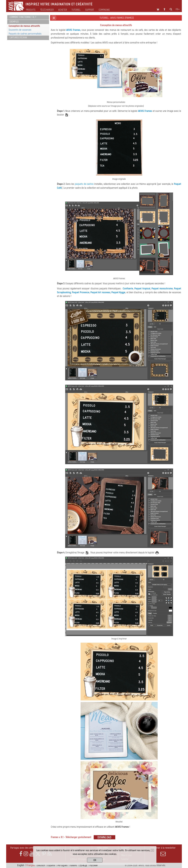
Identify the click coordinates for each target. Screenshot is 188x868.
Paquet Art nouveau (100, 292)
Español (51, 865)
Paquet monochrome (162, 289)
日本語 (83, 865)
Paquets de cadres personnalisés (25, 34)
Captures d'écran (18, 38)
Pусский (94, 865)
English (21, 865)
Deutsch (41, 865)
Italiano (73, 865)
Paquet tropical (142, 289)
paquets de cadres (84, 184)
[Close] (152, 850)
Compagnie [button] (104, 10)
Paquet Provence (81, 292)
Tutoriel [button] (76, 10)
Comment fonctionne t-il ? (23, 17)
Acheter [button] (63, 10)
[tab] (28, 17)
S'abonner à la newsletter (163, 851)
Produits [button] (31, 10)
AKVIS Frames (73, 30)
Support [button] (90, 10)
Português (62, 865)
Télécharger (47, 10)
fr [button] (178, 9)
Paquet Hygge (118, 292)
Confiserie (128, 289)
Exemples (14, 22)
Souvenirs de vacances (20, 30)
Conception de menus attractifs (24, 26)
